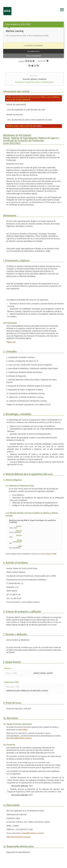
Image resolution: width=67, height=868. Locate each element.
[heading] (33, 40)
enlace (39, 126)
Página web (11, 342)
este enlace (23, 730)
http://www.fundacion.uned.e (18, 837)
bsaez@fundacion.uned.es (33, 833)
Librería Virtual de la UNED (49, 554)
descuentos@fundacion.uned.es (19, 738)
